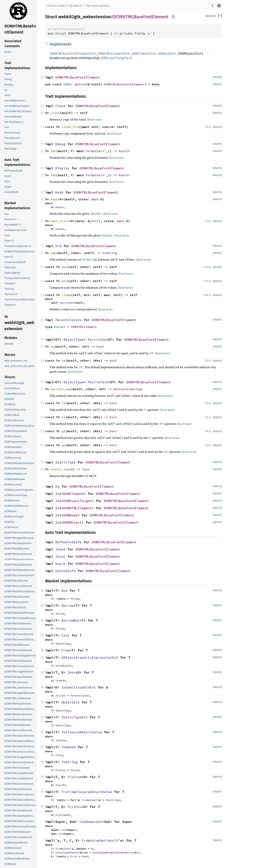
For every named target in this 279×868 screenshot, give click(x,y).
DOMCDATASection (15, 410)
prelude (9, 344)
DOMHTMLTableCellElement (20, 800)
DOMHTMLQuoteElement (19, 773)
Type (86, 469)
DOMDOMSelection (15, 469)
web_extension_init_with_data (21, 366)
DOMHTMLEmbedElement (19, 613)
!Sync (7, 181)
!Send (8, 176)
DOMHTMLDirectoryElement (21, 591)
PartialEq (97, 340)
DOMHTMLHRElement (17, 645)
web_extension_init (16, 361)
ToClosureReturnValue (17, 278)
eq (53, 346)
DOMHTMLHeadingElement (20, 656)
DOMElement (12, 501)
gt (64, 431)
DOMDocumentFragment (19, 490)
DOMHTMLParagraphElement (21, 757)
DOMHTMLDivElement (17, 597)
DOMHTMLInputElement (18, 677)
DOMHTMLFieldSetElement (20, 618)
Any (7, 214)
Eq (6, 90)
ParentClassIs (12, 133)
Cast (7, 235)
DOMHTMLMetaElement (18, 720)
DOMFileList (11, 527)
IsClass (61, 696)
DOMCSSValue (13, 436)
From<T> (9, 241)
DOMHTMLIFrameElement (19, 666)
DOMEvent (10, 511)
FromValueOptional (99, 840)
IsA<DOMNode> (13, 117)
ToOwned (10, 284)
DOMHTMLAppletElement (19, 538)
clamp (66, 295)
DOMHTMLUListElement (18, 837)
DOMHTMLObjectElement (19, 736)
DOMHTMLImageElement (19, 672)
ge (64, 445)
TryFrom (75, 777)
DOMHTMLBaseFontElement (20, 29)
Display (9, 85)
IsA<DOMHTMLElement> (18, 111)
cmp (53, 253)
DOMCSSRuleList (14, 420)
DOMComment (13, 458)
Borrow (67, 605)
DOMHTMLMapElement (18, 704)
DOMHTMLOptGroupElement (21, 741)
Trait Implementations (17, 66)
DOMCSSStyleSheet (16, 431)
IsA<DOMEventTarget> (17, 106)
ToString (9, 289)
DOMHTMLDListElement (18, 586)
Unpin (8, 187)
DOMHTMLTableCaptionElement (21, 795)
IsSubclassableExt (15, 262)
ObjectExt (10, 267)
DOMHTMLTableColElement (20, 805)
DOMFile (9, 522)
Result (124, 151)
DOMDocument (13, 485)
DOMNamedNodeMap (17, 859)
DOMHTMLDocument (16, 602)
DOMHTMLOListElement (18, 730)
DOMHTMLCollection (16, 581)
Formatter (94, 151)
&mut (96, 199)
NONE (8, 52)
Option (80, 84)
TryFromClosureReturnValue (21, 300)
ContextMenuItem (15, 394)
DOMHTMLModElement (18, 725)
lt (64, 403)
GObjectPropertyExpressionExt (21, 251)
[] (220, 16)
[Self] (95, 221)
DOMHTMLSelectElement (19, 784)
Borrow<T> (11, 219)
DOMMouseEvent (14, 853)
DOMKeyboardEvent (16, 843)
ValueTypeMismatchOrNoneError (113, 853)
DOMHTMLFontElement (18, 624)
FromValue (89, 800)
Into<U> (9, 257)
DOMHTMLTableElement (18, 811)
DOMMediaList (13, 848)
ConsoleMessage (14, 383)
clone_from (71, 127)
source (211, 16)
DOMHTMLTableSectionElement (21, 821)
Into (72, 672)
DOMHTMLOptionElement (19, 746)
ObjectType (74, 340)
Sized (75, 599)
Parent (60, 327)
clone (55, 113)
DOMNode (10, 864)
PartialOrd (67, 303)
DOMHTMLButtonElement (19, 570)
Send (61, 549)
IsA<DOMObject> (14, 122)
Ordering (110, 253)
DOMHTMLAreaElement (18, 543)
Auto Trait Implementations (17, 162)
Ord (7, 127)
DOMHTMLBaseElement (18, 554)
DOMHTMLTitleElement (18, 832)
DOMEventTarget (14, 517)
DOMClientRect (13, 447)
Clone (8, 74)
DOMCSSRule (12, 415)
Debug (8, 79)
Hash (7, 95)
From (65, 650)
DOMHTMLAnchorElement (19, 533)
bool (100, 346)
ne (64, 360)
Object (66, 666)
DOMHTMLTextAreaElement (20, 827)
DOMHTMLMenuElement (18, 714)
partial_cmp (61, 389)
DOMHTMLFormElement (18, 629)
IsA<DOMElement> (15, 101)
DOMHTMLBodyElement (18, 565)
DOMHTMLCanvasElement (19, 575)
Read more (95, 119)
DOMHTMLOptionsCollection (21, 752)
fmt (53, 151)
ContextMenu (12, 388)
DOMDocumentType (16, 495)
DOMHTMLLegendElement (19, 693)
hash (54, 199)
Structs (10, 377)
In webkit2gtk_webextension (19, 323)
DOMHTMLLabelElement (18, 688)
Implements (60, 44)
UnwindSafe (11, 192)
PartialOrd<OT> (13, 143)
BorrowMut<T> (13, 225)
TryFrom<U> (11, 294)
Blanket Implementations (17, 206)
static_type (61, 469)
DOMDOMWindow (15, 479)
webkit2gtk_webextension (84, 17)
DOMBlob (10, 404)
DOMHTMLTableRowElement (21, 816)
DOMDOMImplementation (19, 463)
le (64, 417)
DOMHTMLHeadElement (18, 650)
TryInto (75, 807)
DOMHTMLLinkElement (18, 698)
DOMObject (73, 522)
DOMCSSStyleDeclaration (19, 426)
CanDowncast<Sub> (16, 230)
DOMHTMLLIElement (16, 682)
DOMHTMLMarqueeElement (20, 709)
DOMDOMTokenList (15, 474)
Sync (61, 556)
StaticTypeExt (12, 273)
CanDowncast (91, 822)
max (64, 267)
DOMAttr (9, 399)
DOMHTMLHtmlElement (18, 661)
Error (74, 856)
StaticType (11, 149)
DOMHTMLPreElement (17, 768)
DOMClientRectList (15, 453)
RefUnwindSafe (13, 171)
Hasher (60, 207)
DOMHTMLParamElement (19, 762)
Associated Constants (13, 44)
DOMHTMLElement (15, 608)
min (64, 281)
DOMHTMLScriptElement (19, 779)
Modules (11, 338)
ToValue (61, 740)
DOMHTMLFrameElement (19, 634)
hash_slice (60, 221)
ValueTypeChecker (67, 853)
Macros (10, 355)
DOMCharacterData (16, 442)
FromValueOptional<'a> (18, 246)
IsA (58, 494)
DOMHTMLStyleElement (18, 789)
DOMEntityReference (16, 506)
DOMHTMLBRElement (17, 549)
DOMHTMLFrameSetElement (21, 640)
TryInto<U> (11, 305)
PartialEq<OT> (13, 138)
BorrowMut (70, 620)
